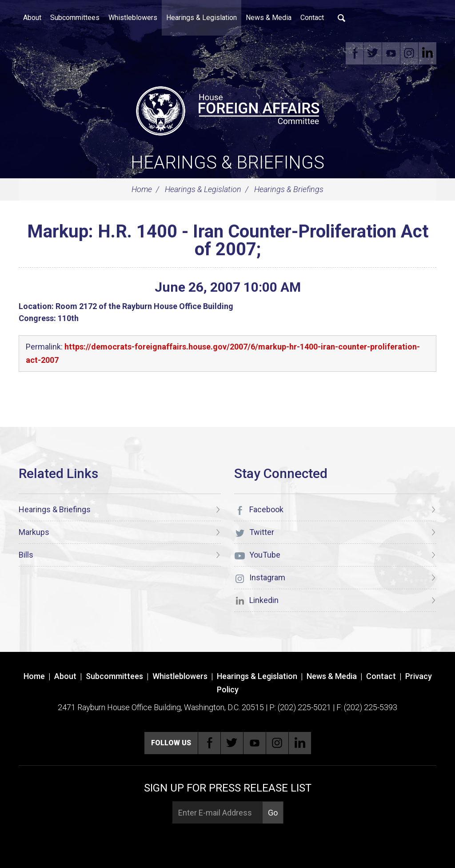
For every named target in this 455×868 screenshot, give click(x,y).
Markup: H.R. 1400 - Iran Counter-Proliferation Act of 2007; (228, 240)
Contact (312, 18)
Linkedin (427, 53)
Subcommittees (75, 18)
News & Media (269, 18)
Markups (34, 532)
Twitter (373, 53)
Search (342, 18)
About (32, 18)
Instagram (409, 53)
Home (142, 189)
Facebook (355, 53)
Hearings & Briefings (227, 163)
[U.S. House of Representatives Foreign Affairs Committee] (227, 109)
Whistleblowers (133, 18)
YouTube (391, 53)
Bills (26, 555)
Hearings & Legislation (202, 18)
